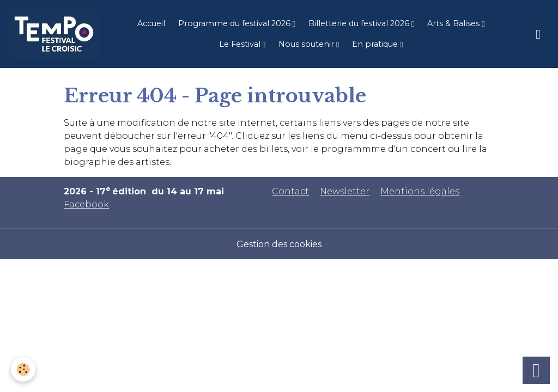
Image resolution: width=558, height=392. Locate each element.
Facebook (86, 204)
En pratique (376, 44)
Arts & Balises (454, 23)
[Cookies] (23, 369)
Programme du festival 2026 (235, 23)
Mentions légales (420, 191)
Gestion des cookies (279, 244)
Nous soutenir (307, 44)
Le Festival (241, 44)
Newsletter (345, 191)
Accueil (151, 23)
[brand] (54, 34)
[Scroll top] (536, 370)
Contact (290, 191)
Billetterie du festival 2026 (360, 23)
